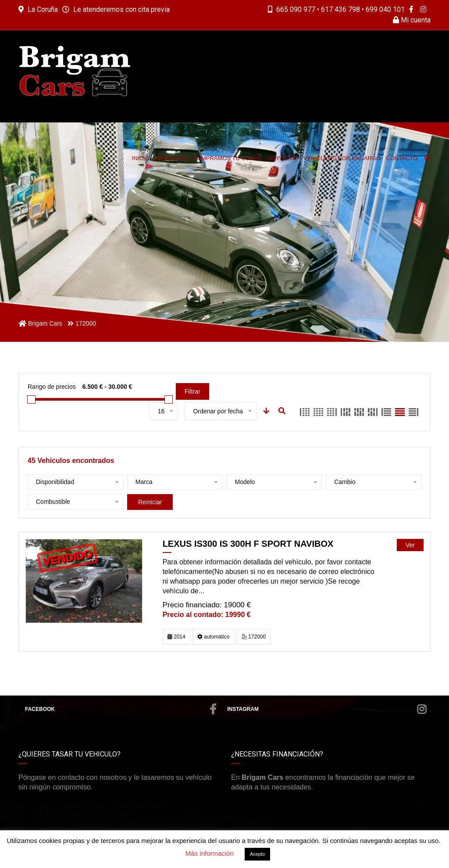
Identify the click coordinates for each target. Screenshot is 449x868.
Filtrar (192, 391)
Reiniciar (150, 502)
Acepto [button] (257, 854)
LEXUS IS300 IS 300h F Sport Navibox (248, 544)
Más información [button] (210, 853)
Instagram (327, 709)
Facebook (121, 709)
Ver (410, 545)
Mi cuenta (412, 20)
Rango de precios (52, 387)
